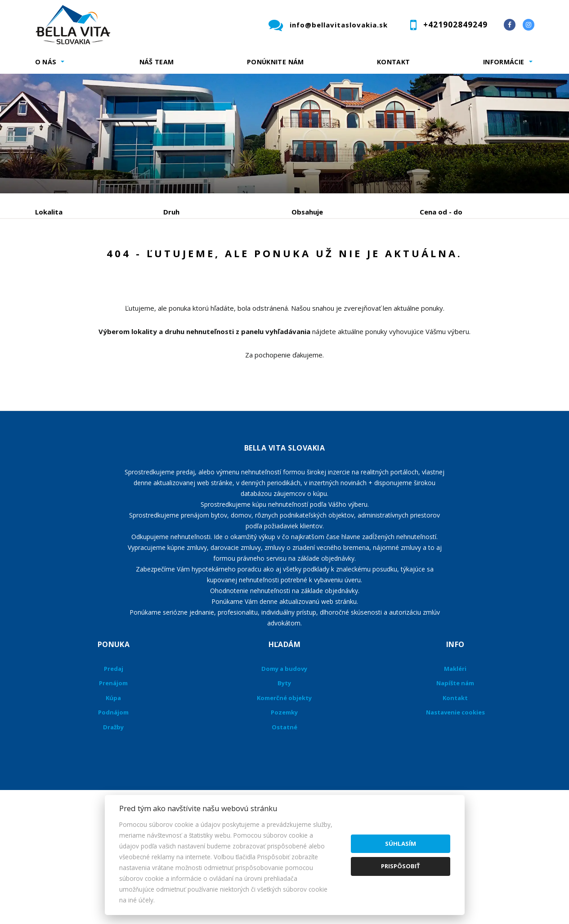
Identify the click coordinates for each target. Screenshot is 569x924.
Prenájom (118, 259)
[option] (284, 134)
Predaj (63, 259)
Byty (284, 751)
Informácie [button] (504, 62)
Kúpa (170, 259)
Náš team (157, 62)
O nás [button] (46, 62)
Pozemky (284, 781)
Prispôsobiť (401, 866)
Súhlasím (401, 844)
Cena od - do (441, 212)
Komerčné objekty (284, 766)
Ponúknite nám (276, 62)
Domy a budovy (284, 737)
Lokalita (49, 212)
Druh (171, 212)
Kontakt (394, 62)
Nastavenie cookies (455, 781)
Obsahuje (307, 212)
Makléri (455, 737)
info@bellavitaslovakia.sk (339, 25)
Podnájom (224, 259)
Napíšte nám (455, 751)
